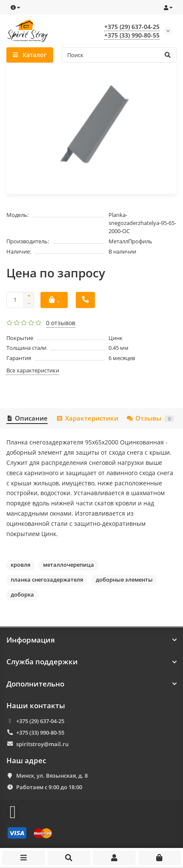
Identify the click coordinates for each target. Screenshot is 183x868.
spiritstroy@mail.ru (42, 744)
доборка (22, 594)
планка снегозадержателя (47, 580)
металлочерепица (69, 565)
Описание (27, 418)
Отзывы (150, 418)
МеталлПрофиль (130, 241)
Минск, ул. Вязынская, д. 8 (52, 776)
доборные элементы (124, 580)
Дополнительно (91, 684)
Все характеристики (33, 370)
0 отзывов (61, 323)
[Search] (119, 55)
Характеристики (87, 418)
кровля (20, 565)
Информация (91, 640)
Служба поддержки (91, 662)
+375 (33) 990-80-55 (40, 732)
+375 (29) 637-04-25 (40, 721)
